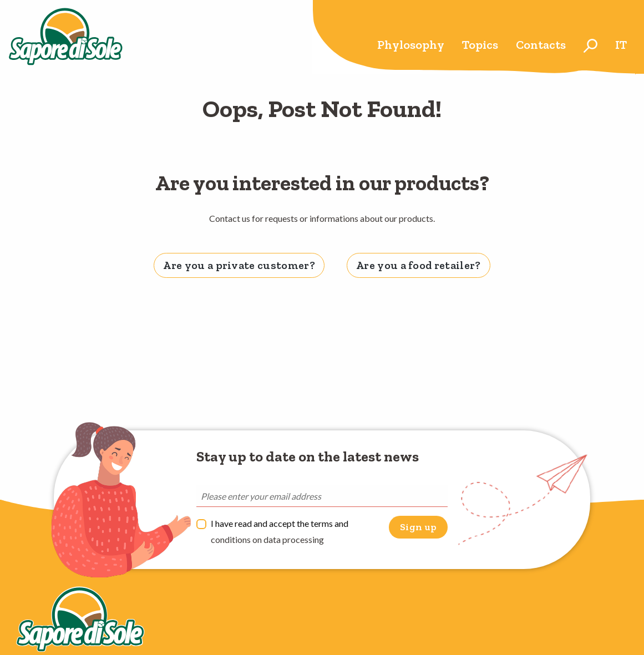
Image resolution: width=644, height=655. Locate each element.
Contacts (541, 45)
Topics (480, 45)
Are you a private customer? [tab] (239, 265)
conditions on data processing (267, 539)
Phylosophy (411, 45)
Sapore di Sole (66, 37)
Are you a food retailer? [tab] (419, 265)
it (621, 45)
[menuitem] (411, 46)
